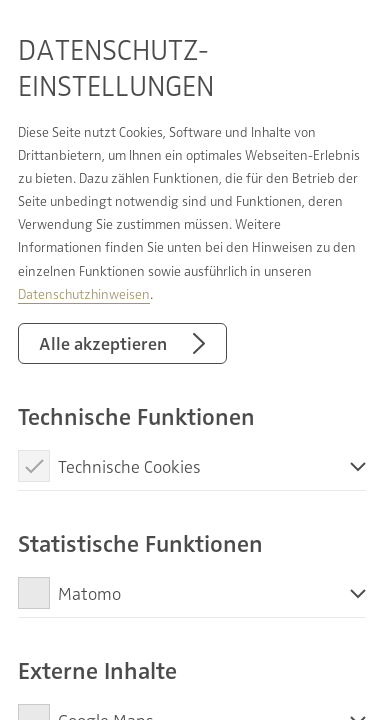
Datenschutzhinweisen (84, 293)
